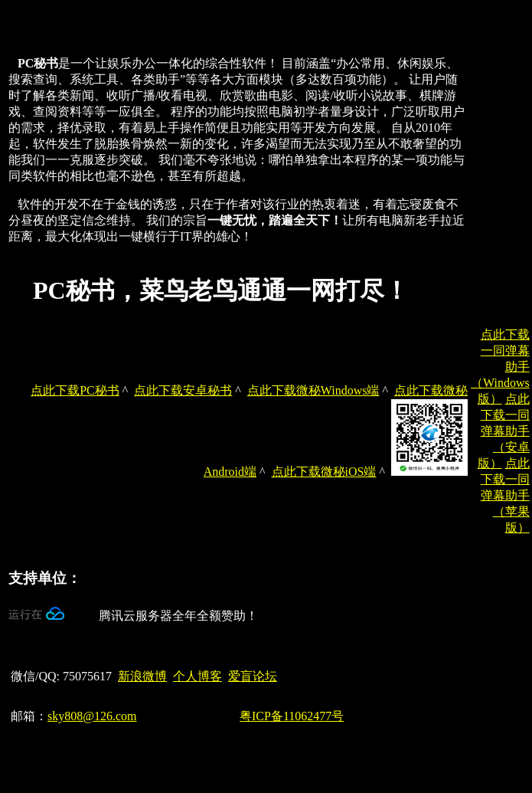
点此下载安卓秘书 (183, 390)
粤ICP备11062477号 (292, 716)
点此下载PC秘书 (75, 390)
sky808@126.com (92, 716)
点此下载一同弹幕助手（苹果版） (505, 495)
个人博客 (197, 676)
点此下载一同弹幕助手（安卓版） (504, 431)
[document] (238, 164)
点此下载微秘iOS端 (324, 472)
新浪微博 (142, 676)
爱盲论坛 (253, 676)
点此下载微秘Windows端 (313, 390)
